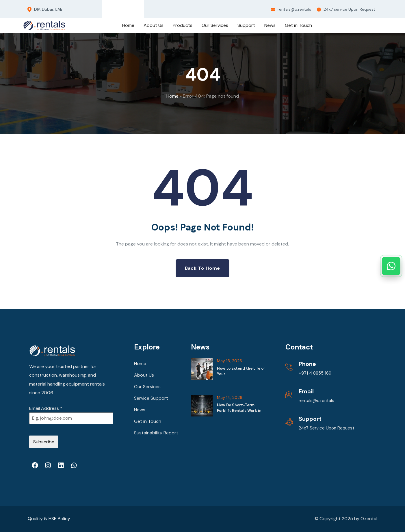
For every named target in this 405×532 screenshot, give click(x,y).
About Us (144, 375)
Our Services (147, 387)
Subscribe (44, 442)
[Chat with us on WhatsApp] (391, 266)
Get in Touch (148, 421)
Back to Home (203, 268)
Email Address (46, 408)
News (140, 410)
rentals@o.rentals (291, 9)
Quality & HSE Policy (49, 519)
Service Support (151, 398)
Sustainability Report (156, 433)
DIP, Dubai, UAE (45, 10)
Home (172, 96)
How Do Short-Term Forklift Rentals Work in (239, 408)
